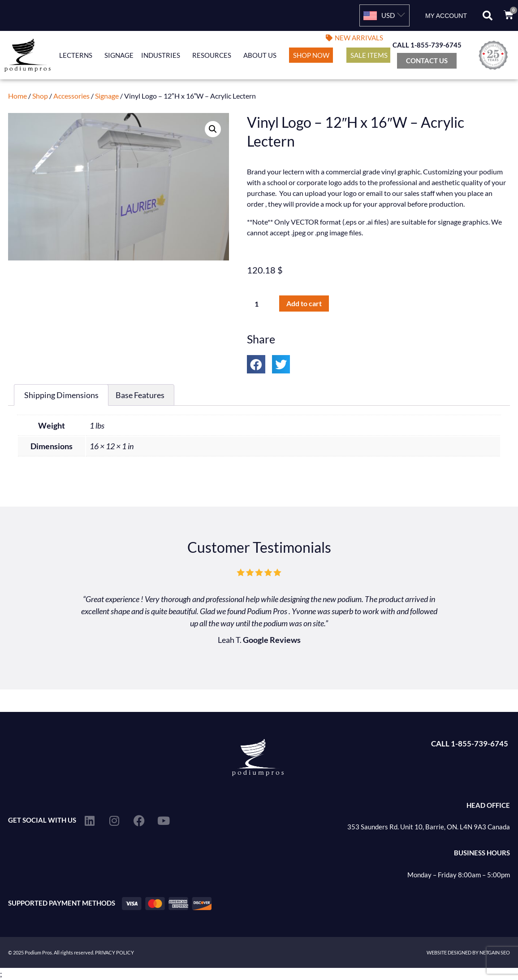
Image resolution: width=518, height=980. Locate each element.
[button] (488, 16)
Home (17, 96)
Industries (163, 55)
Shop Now (311, 55)
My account (446, 16)
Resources (214, 55)
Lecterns (78, 55)
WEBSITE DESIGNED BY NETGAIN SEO (468, 952)
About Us (262, 55)
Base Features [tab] (140, 395)
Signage (119, 55)
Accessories (71, 96)
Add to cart (304, 303)
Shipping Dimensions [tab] (61, 395)
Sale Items (369, 55)
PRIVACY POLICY (114, 952)
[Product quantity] (260, 304)
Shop (40, 96)
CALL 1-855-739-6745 (427, 45)
